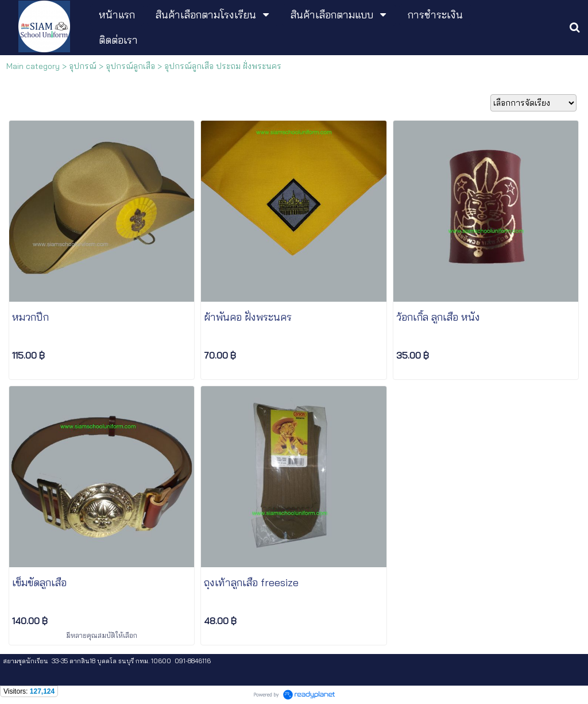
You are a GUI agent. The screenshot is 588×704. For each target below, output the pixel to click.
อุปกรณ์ (83, 66)
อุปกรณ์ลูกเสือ (130, 66)
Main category (33, 66)
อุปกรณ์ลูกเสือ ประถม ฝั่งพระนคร (223, 66)
